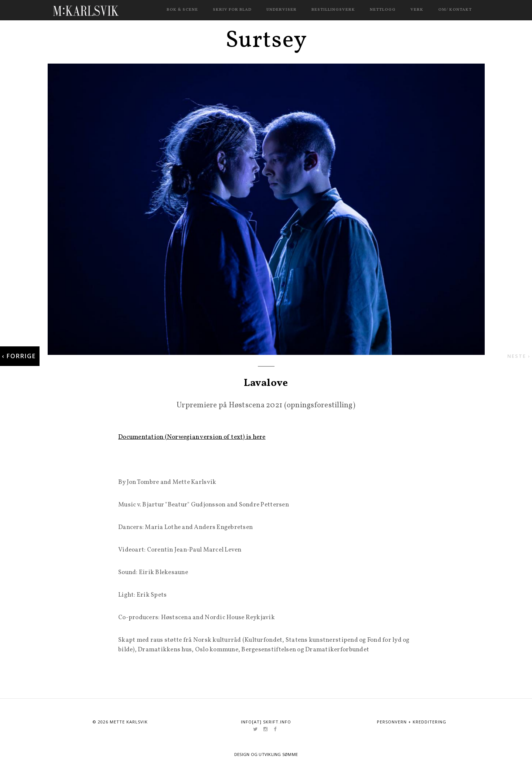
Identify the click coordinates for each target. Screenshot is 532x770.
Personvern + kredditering (412, 722)
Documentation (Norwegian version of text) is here (192, 437)
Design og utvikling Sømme (266, 754)
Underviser (282, 10)
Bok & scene (182, 10)
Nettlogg (383, 10)
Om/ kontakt (455, 10)
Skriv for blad (232, 10)
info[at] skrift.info (266, 722)
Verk (417, 10)
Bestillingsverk (333, 10)
